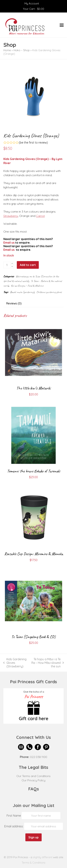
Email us (9, 243)
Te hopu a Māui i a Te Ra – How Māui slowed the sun (47, 663)
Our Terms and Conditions (33, 776)
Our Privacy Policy (33, 780)
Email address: (14, 826)
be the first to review (33, 142)
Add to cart (28, 265)
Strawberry (11, 216)
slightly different (43, 857)
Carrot (40, 216)
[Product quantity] (7, 265)
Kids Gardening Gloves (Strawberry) (15, 663)
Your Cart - (33, 9)
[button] (62, 25)
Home (7, 50)
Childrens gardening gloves (49, 292)
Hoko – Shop (22, 50)
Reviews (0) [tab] (14, 303)
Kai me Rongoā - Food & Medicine (27, 286)
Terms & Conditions (33, 863)
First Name (14, 816)
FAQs (34, 789)
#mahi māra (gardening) (22, 292)
